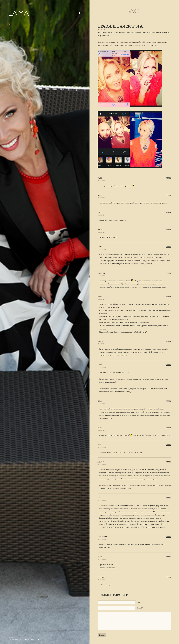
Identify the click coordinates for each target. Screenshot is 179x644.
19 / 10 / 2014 (102, 500)
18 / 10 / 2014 (102, 447)
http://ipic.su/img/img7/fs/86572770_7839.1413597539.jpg (121, 452)
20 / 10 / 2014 (102, 539)
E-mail (139, 608)
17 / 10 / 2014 (102, 232)
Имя (138, 602)
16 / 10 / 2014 (102, 181)
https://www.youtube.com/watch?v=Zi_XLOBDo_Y (151, 435)
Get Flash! (36, 1)
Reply (168, 178)
